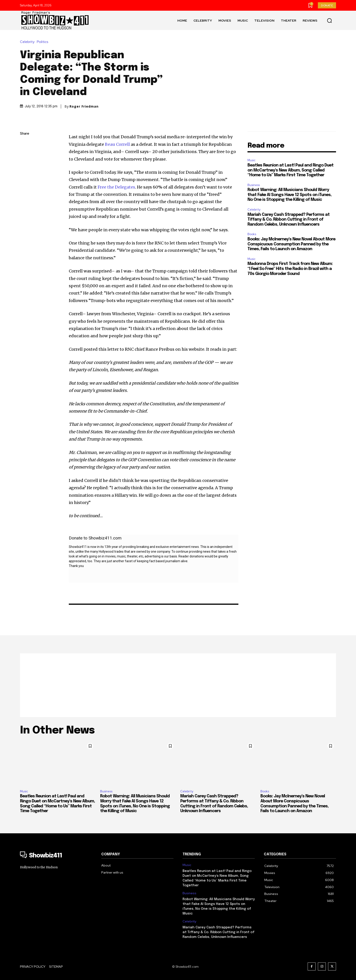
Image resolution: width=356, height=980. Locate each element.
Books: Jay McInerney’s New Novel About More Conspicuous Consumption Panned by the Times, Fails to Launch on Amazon (291, 244)
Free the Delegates (116, 187)
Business (254, 185)
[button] (329, 20)
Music (251, 160)
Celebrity (28, 42)
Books (252, 234)
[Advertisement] (178, 685)
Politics (44, 42)
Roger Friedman (84, 106)
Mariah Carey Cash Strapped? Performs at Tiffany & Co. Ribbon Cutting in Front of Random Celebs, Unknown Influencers (289, 220)
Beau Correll (118, 144)
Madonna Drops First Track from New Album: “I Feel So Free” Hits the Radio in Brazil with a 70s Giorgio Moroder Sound (290, 269)
